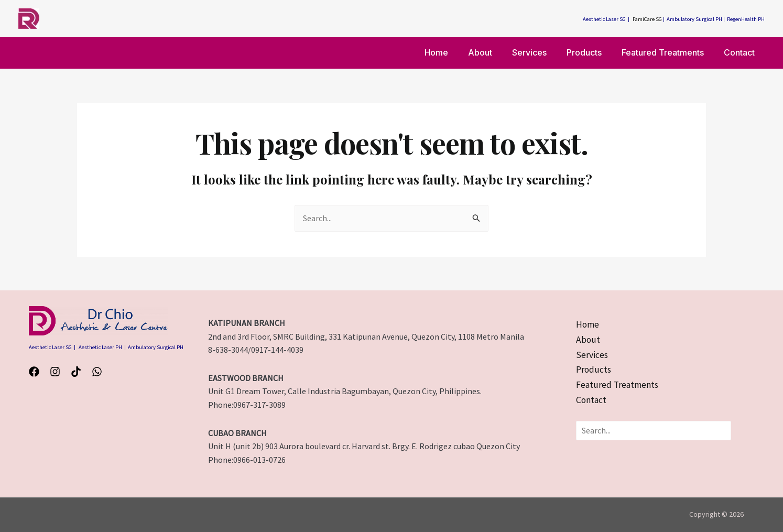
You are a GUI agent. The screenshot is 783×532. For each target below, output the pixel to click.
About (494, 52)
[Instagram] (55, 372)
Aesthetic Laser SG (604, 19)
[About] (588, 340)
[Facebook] (34, 372)
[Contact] (592, 403)
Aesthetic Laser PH (100, 347)
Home (454, 52)
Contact (741, 52)
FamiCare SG (647, 19)
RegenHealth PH (746, 19)
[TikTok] (76, 372)
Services (540, 52)
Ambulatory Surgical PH (694, 19)
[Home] (588, 325)
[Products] (594, 371)
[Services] (592, 356)
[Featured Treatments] (618, 387)
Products (592, 52)
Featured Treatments (667, 52)
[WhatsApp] (97, 372)
